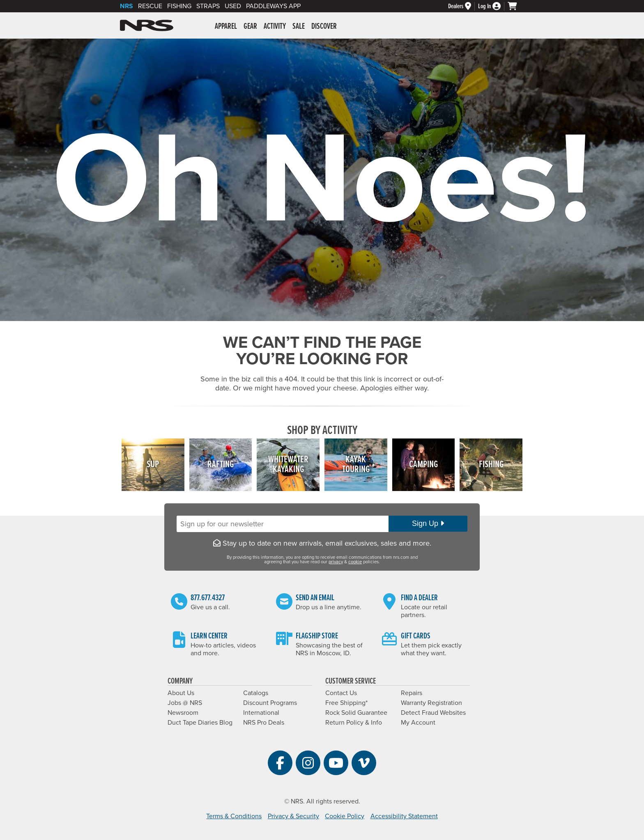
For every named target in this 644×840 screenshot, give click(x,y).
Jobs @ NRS (185, 703)
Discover (324, 27)
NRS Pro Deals (264, 723)
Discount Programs (270, 703)
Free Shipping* (346, 703)
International (261, 713)
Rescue (150, 6)
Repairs (412, 693)
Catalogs (256, 693)
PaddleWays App (273, 6)
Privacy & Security (293, 816)
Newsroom (183, 713)
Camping (423, 465)
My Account (418, 723)
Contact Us (341, 693)
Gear (250, 27)
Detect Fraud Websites (433, 713)
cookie (355, 562)
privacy (336, 562)
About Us (181, 693)
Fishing (179, 6)
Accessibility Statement (404, 816)
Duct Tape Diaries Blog (200, 723)
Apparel (226, 27)
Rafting (221, 465)
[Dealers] (463, 6)
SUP (153, 465)
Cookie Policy (345, 816)
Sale (299, 27)
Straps (208, 6)
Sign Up (428, 523)
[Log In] (493, 6)
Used (233, 6)
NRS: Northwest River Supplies (147, 25)
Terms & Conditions (234, 816)
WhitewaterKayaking (288, 465)
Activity (275, 27)
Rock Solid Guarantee (356, 713)
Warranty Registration (431, 703)
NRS (126, 6)
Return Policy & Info (354, 723)
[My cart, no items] (516, 6)
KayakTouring (356, 465)
